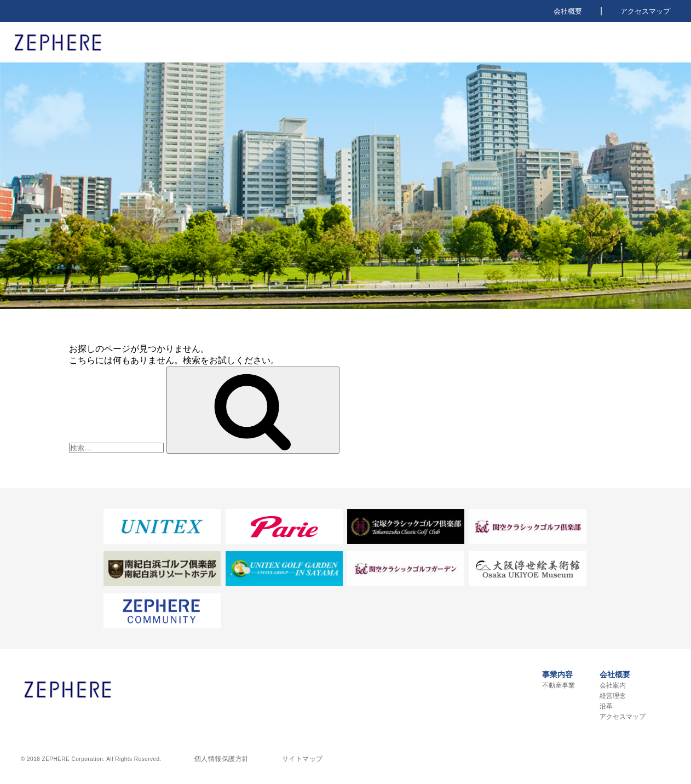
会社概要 (568, 11)
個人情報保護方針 (222, 759)
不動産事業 (558, 685)
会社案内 (613, 685)
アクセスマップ (645, 11)
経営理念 (613, 696)
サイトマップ (303, 759)
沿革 (606, 706)
